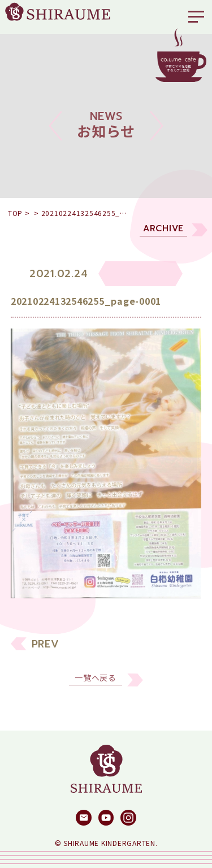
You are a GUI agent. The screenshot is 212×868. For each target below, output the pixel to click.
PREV (46, 651)
